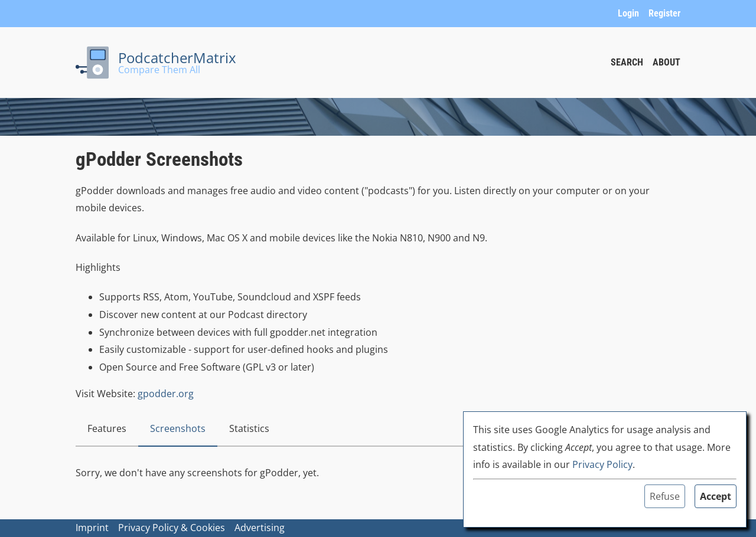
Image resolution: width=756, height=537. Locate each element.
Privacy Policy (602, 464)
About (667, 62)
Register (664, 13)
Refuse (665, 496)
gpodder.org (166, 394)
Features (107, 428)
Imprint (92, 528)
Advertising (260, 528)
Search (627, 62)
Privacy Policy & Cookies (172, 528)
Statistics (249, 428)
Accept (716, 496)
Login (628, 13)
